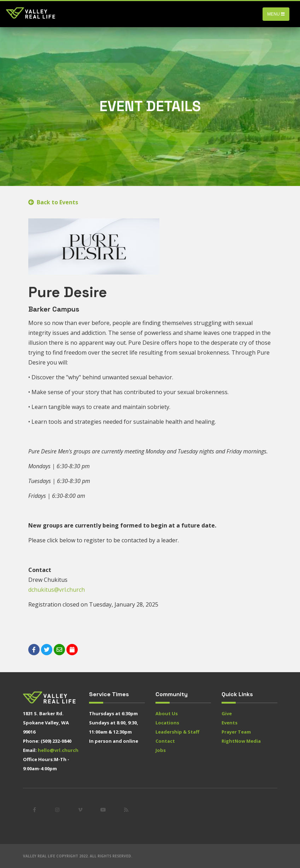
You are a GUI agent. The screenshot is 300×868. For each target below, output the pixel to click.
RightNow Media (241, 741)
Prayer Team (236, 732)
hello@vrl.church (58, 750)
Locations (167, 723)
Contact (165, 741)
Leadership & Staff (177, 732)
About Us (167, 713)
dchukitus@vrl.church (57, 590)
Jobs (161, 750)
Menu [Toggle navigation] (276, 14)
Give (227, 713)
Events (230, 723)
